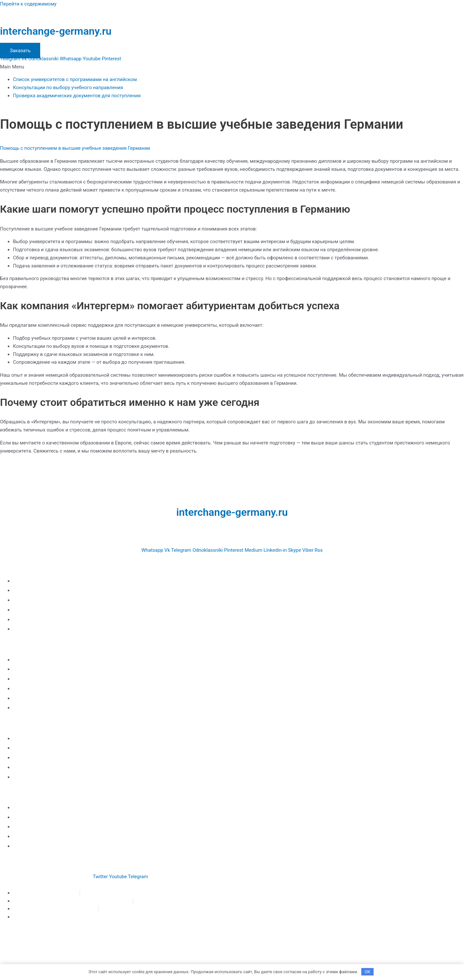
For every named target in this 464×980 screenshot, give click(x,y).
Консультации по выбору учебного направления (68, 88)
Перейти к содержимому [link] (28, 4)
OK (368, 972)
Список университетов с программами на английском (75, 79)
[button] (232, 67)
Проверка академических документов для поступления (77, 96)
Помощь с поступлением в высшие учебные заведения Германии (75, 148)
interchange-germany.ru (56, 31)
